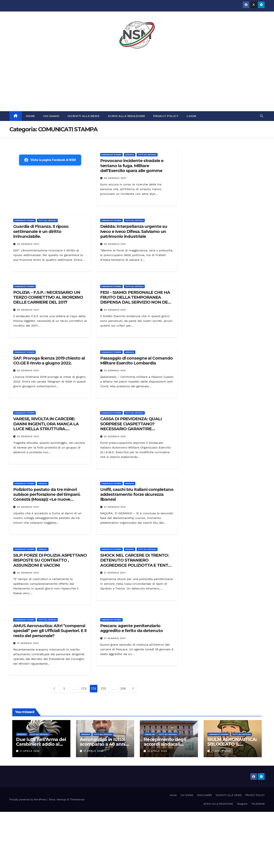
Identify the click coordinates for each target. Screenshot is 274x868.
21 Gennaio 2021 (115, 573)
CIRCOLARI (150, 734)
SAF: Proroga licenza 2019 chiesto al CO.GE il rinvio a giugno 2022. (49, 361)
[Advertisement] (137, 83)
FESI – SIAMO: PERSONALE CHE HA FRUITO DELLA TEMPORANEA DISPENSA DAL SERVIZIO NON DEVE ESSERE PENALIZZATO (137, 300)
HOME (30, 116)
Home (173, 795)
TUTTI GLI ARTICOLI (147, 155)
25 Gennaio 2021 (115, 310)
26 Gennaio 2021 (28, 310)
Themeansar (77, 799)
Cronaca (130, 155)
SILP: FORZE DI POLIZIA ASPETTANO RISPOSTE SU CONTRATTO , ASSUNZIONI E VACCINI (50, 560)
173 (84, 689)
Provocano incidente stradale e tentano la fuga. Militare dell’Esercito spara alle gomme (132, 166)
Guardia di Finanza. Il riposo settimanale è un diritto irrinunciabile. (41, 231)
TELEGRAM (258, 804)
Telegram (242, 804)
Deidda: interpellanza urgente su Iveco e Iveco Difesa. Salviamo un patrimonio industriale (134, 231)
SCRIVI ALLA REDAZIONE (127, 116)
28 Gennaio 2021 (115, 178)
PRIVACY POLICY (166, 116)
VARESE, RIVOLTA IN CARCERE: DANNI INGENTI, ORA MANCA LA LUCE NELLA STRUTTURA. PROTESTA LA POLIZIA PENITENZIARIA (46, 429)
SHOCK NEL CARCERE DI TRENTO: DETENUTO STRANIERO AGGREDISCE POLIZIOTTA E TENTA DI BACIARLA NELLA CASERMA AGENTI (136, 565)
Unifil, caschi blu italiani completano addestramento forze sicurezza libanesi (137, 494)
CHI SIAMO (51, 116)
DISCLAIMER (204, 795)
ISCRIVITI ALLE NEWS (84, 116)
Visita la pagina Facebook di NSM (50, 160)
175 (103, 689)
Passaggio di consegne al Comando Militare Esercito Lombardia (136, 361)
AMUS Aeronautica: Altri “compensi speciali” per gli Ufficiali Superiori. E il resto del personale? (50, 631)
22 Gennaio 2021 (115, 436)
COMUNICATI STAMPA (111, 155)
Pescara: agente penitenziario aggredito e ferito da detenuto (132, 628)
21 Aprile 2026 (30, 751)
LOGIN (191, 116)
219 (123, 689)
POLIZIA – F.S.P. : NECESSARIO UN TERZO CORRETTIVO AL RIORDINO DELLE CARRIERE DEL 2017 (48, 297)
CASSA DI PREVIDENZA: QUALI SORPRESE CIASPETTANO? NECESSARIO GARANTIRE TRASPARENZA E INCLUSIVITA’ (131, 426)
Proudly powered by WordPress (28, 799)
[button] (262, 116)
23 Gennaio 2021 (115, 370)
